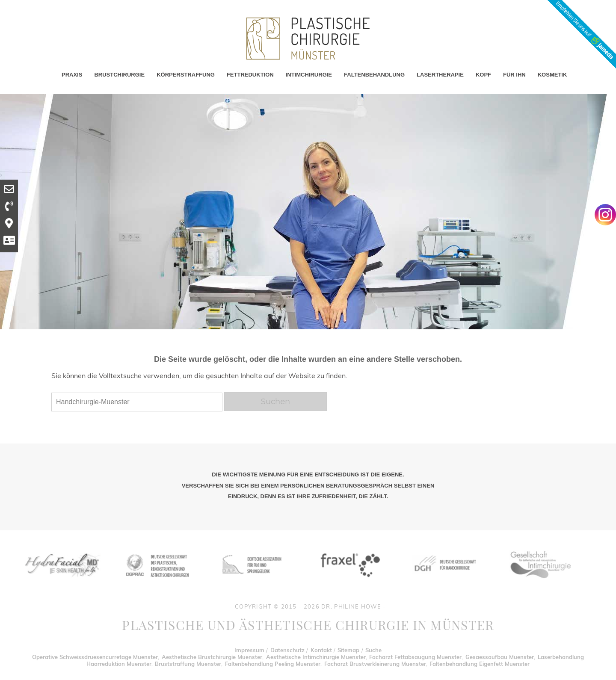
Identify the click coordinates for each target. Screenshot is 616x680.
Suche (373, 650)
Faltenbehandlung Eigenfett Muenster (480, 664)
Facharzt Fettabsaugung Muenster (415, 657)
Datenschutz (287, 650)
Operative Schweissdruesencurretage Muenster (95, 657)
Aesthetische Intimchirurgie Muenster (316, 657)
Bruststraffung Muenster (188, 664)
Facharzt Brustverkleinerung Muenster (375, 664)
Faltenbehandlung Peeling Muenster (273, 664)
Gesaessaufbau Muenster (500, 657)
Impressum (249, 650)
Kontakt (321, 650)
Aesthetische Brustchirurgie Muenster (212, 657)
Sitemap (348, 650)
